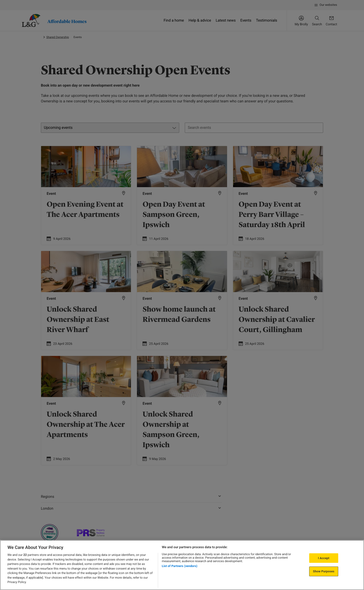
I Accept (324, 558)
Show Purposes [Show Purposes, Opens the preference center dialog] (324, 571)
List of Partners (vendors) (180, 566)
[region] (182, 565)
